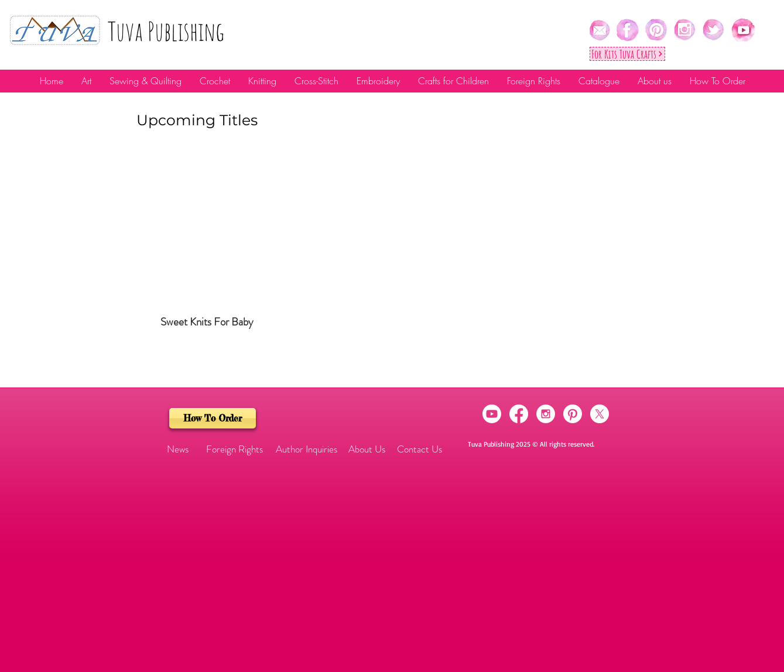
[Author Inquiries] (307, 450)
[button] (178, 450)
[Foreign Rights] (234, 450)
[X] (600, 414)
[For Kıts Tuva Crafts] (627, 54)
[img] (207, 248)
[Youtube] (492, 414)
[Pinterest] (573, 414)
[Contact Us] (420, 450)
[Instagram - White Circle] (546, 414)
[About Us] (367, 450)
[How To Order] (213, 418)
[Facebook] (519, 414)
